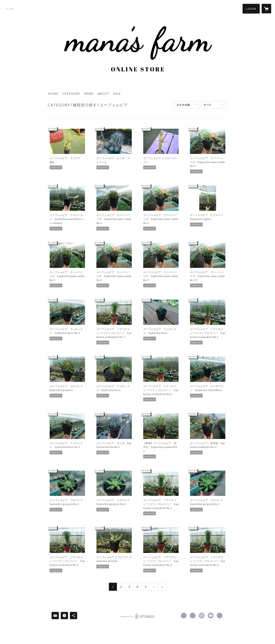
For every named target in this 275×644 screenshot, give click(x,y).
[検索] (9, 9)
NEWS (89, 93)
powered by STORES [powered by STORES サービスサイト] (138, 619)
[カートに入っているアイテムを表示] (266, 9)
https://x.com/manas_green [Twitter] (193, 616)
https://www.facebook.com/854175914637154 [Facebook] (184, 616)
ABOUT (103, 93)
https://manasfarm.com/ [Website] (220, 616)
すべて (208, 105)
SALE (117, 93)
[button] (251, 9)
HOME (53, 93)
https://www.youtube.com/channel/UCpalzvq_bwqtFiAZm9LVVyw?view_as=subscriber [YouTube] (211, 616)
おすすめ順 (183, 105)
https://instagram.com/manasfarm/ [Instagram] (202, 616)
